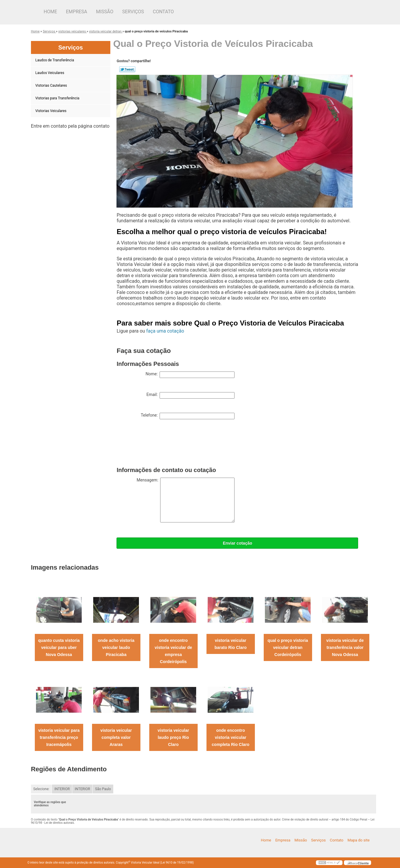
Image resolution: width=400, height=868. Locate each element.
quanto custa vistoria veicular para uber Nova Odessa (59, 647)
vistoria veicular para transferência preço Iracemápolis (59, 737)
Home (50, 12)
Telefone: (188, 416)
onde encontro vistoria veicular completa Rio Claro (231, 737)
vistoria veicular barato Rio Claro (231, 644)
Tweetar (127, 69)
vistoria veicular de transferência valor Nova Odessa (345, 647)
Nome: (190, 375)
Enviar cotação (237, 543)
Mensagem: (186, 500)
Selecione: (41, 789)
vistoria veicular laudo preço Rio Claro (173, 737)
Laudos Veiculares (50, 73)
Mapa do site (359, 840)
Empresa (76, 12)
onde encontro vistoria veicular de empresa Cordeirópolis (173, 651)
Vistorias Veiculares (51, 111)
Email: (190, 395)
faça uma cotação (165, 331)
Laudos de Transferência (55, 60)
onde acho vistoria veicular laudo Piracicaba (116, 647)
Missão (105, 12)
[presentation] (161, 444)
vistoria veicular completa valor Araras (116, 737)
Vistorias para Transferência (58, 98)
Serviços (133, 12)
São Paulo (103, 789)
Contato (163, 12)
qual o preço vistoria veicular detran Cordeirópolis (288, 647)
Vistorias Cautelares (52, 86)
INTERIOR (62, 789)
